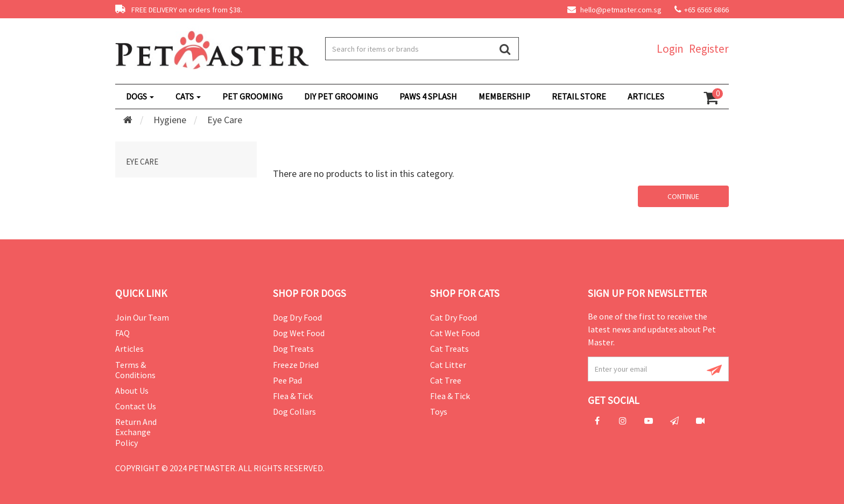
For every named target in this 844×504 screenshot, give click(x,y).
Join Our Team (142, 317)
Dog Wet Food (299, 333)
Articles (129, 349)
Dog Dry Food (297, 317)
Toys (439, 411)
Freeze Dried (296, 365)
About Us (132, 391)
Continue (683, 196)
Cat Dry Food (453, 317)
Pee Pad (287, 380)
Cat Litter (448, 365)
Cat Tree (446, 380)
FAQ (122, 333)
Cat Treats (449, 349)
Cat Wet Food (455, 333)
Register (709, 49)
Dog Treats (293, 349)
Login (670, 49)
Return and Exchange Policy (136, 432)
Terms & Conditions (135, 370)
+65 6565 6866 (706, 10)
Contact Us (136, 406)
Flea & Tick (293, 396)
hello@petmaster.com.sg (614, 10)
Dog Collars (294, 411)
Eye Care (225, 120)
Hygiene (170, 120)
